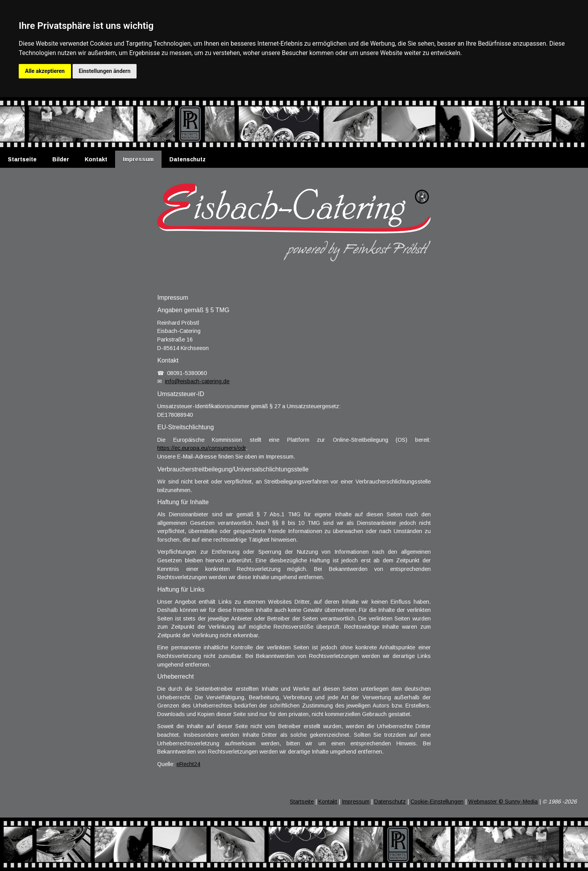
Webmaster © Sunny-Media (503, 802)
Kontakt (96, 159)
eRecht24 (188, 764)
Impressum (138, 159)
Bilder (61, 159)
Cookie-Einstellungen (437, 802)
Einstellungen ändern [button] (105, 71)
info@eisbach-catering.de (197, 381)
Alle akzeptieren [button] (45, 71)
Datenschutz (187, 159)
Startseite (22, 159)
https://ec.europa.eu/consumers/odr (202, 448)
